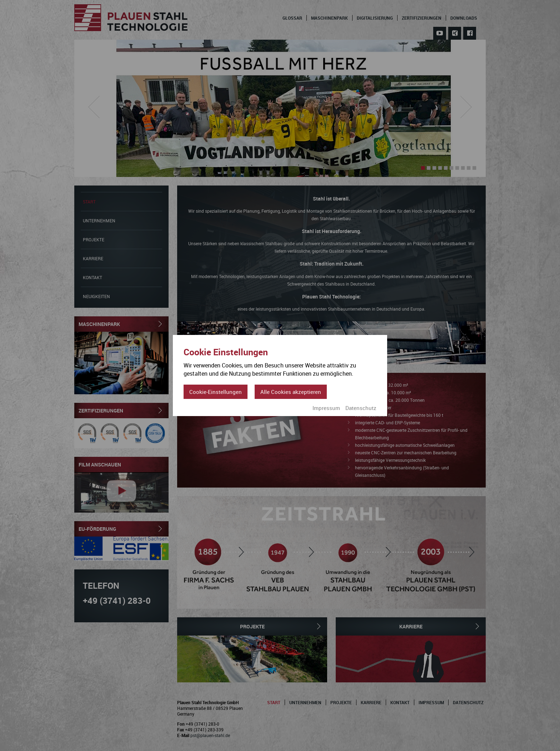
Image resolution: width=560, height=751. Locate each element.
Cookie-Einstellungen (216, 392)
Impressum (326, 408)
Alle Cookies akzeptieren (291, 392)
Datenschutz (361, 408)
